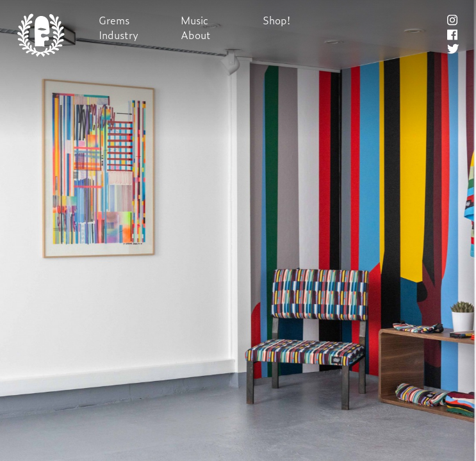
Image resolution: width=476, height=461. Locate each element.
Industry (119, 35)
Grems (114, 20)
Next (238, 231)
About (196, 35)
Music (194, 20)
